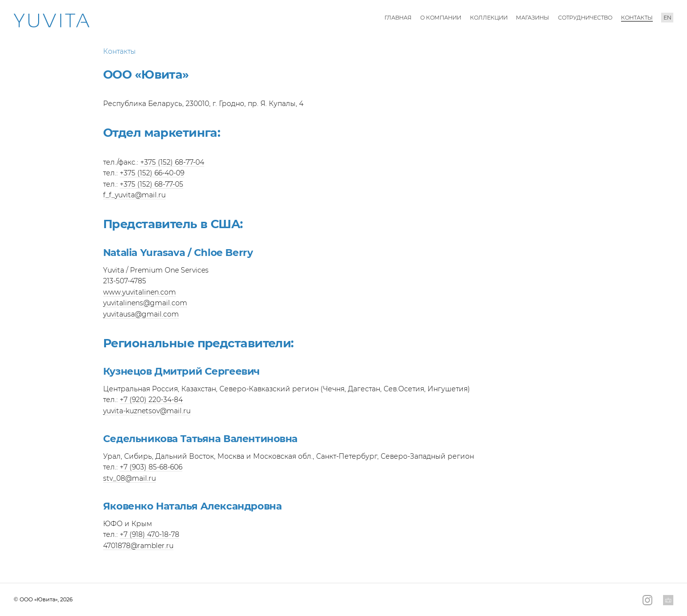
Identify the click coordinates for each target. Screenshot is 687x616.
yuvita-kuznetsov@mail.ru (147, 411)
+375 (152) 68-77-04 (172, 162)
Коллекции (489, 18)
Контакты (637, 18)
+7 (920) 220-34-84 (151, 400)
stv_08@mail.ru (129, 478)
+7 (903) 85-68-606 (151, 467)
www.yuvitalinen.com (140, 292)
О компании (441, 18)
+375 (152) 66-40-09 (152, 173)
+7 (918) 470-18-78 (150, 534)
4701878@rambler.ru (138, 546)
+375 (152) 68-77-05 (151, 184)
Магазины (533, 18)
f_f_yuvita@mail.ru (134, 195)
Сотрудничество (585, 18)
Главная (398, 18)
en (667, 18)
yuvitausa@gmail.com (141, 314)
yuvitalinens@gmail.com (145, 303)
